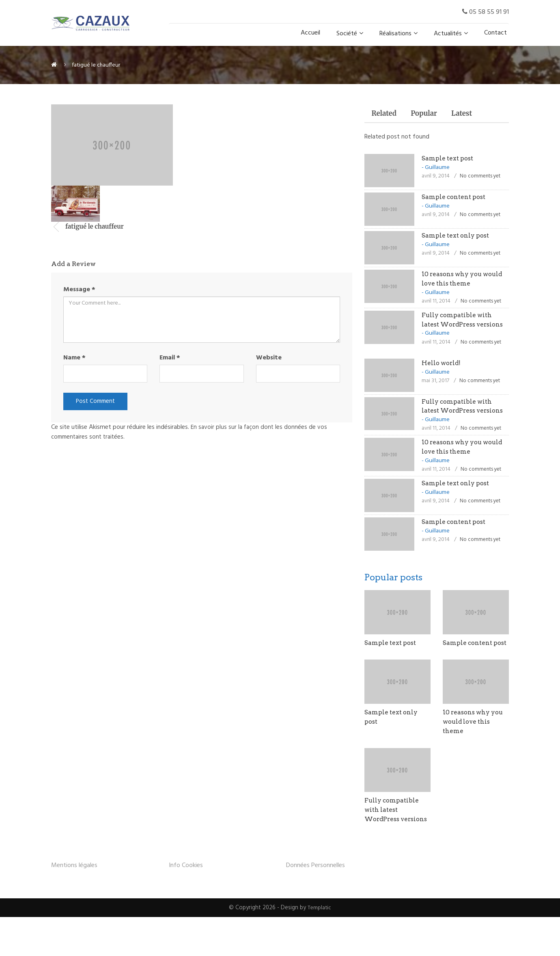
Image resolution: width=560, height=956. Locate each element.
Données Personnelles (316, 904)
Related (386, 114)
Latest (471, 114)
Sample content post (456, 198)
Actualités (448, 34)
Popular (430, 114)
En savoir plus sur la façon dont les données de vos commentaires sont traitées (191, 433)
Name (74, 358)
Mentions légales (74, 904)
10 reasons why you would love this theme (475, 751)
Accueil (310, 33)
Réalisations (395, 34)
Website (269, 358)
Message (79, 290)
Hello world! (442, 373)
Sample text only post (458, 237)
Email (170, 358)
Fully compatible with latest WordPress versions (459, 326)
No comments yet (482, 178)
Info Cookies (186, 904)
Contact (495, 33)
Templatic (320, 946)
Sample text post (449, 160)
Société (347, 34)
